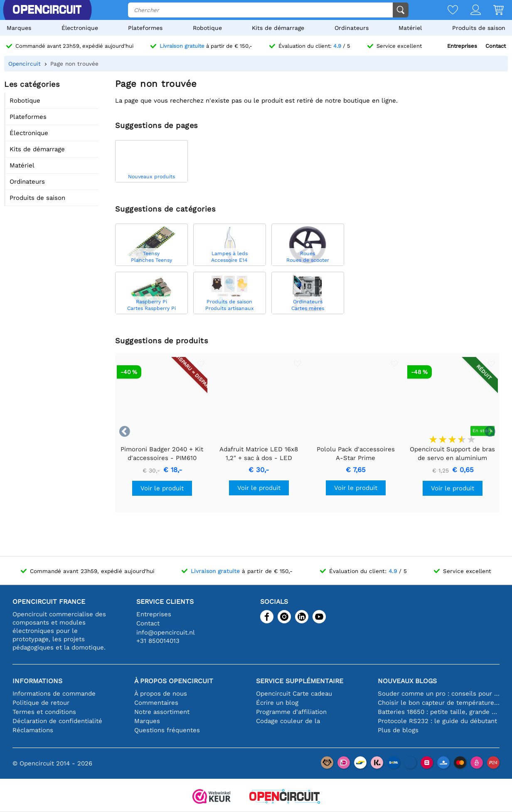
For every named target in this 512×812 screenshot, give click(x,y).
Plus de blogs (398, 730)
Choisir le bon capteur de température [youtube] (439, 703)
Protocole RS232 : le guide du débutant (437, 721)
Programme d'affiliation (291, 712)
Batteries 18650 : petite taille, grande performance (439, 712)
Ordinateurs (352, 28)
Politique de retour (41, 703)
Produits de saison (479, 28)
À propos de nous (161, 694)
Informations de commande (54, 694)
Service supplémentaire (300, 681)
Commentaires (156, 703)
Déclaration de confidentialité (57, 721)
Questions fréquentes (167, 730)
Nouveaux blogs (407, 681)
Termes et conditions (44, 712)
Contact (496, 46)
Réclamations (33, 730)
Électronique (80, 28)
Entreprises (462, 46)
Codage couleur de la (288, 721)
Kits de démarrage (278, 28)
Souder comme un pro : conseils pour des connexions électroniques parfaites (439, 694)
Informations (37, 681)
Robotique (207, 28)
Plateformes (145, 28)
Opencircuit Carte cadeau (294, 694)
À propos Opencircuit (174, 681)
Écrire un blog (277, 703)
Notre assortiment (162, 712)
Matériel (410, 28)
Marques (19, 28)
